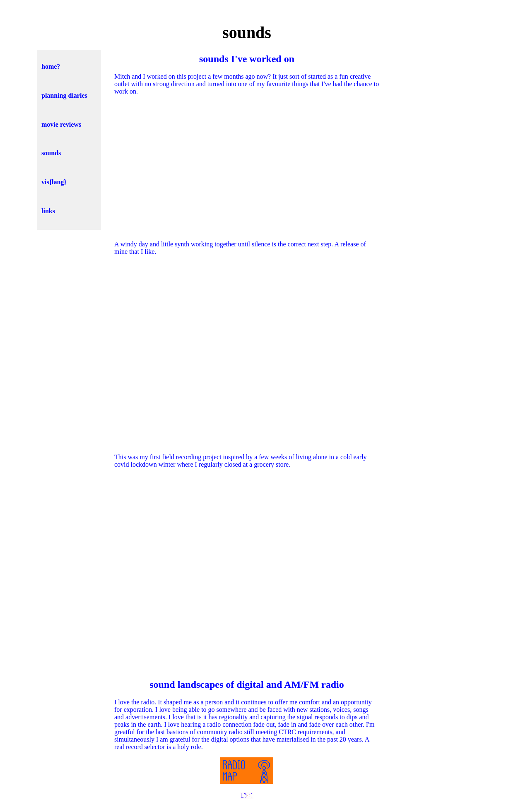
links (48, 211)
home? (51, 66)
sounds (51, 153)
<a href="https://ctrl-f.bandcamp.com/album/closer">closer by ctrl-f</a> (247, 572)
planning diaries (64, 95)
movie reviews (61, 124)
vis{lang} (54, 182)
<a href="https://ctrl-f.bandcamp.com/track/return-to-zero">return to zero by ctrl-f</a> (247, 354)
